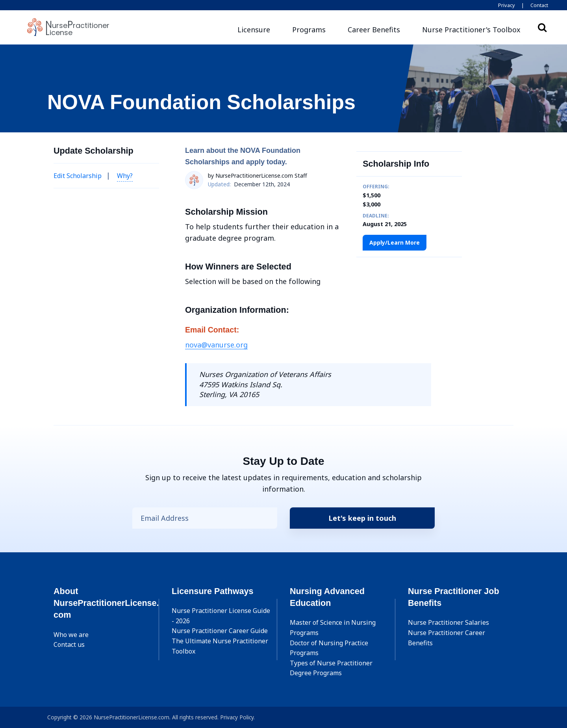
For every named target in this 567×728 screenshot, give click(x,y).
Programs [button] (309, 30)
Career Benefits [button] (374, 30)
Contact (539, 5)
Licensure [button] (254, 30)
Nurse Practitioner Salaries (448, 622)
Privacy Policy (237, 717)
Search (542, 27)
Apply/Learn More (395, 242)
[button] (471, 30)
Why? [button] (125, 176)
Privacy (507, 5)
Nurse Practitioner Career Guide (220, 631)
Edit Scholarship (78, 176)
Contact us (69, 644)
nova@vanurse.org (216, 345)
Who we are (71, 635)
